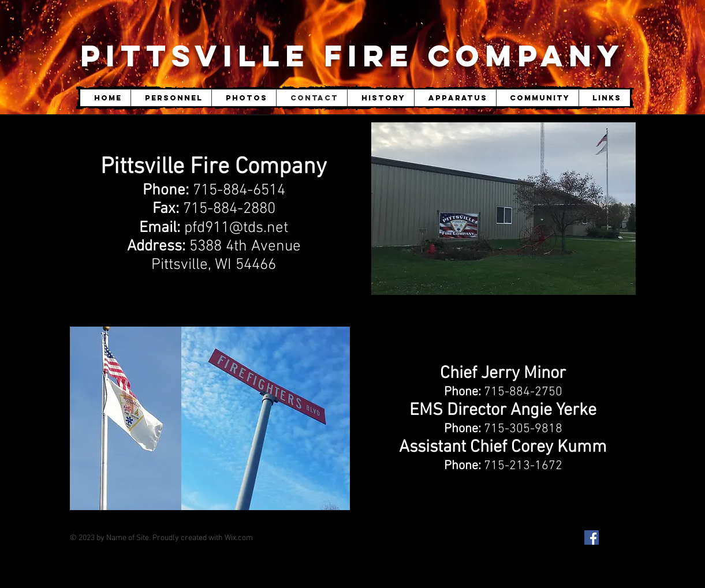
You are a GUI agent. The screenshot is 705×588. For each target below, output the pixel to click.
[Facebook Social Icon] (592, 538)
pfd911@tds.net (236, 228)
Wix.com (239, 538)
